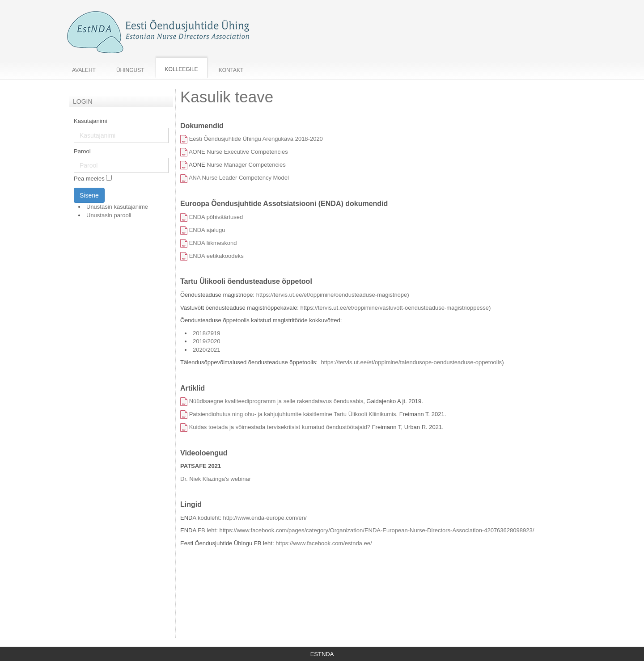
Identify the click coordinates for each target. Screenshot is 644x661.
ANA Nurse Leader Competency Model (240, 178)
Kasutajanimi (90, 121)
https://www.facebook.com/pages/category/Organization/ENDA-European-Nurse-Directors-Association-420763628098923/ (377, 530)
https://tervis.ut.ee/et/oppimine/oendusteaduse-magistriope (332, 295)
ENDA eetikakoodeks (216, 256)
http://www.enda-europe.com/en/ (265, 518)
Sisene (89, 195)
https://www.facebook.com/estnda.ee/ (324, 543)
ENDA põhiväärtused (216, 217)
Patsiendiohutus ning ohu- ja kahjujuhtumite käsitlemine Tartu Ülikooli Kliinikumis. (294, 414)
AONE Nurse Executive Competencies (238, 152)
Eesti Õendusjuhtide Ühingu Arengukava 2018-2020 (256, 139)
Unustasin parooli (109, 215)
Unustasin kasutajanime (117, 207)
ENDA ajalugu (207, 230)
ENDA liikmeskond (213, 243)
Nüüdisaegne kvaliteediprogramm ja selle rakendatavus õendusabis (276, 401)
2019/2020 (207, 341)
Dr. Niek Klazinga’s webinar (216, 479)
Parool (82, 151)
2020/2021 (206, 350)
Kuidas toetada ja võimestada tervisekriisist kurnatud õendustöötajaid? (280, 427)
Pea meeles (89, 179)
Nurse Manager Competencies (246, 165)
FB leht (207, 530)
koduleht (209, 518)
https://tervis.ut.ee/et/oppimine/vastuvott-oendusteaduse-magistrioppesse (395, 308)
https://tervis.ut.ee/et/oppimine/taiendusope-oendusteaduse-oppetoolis (411, 362)
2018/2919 (206, 333)
